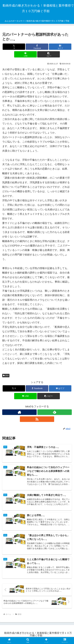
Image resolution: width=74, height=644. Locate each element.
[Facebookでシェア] (37, 47)
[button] (49, 54)
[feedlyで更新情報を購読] (55, 412)
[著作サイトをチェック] (19, 412)
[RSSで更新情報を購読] (37, 419)
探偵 (6, 375)
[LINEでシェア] (25, 54)
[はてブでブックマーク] (60, 47)
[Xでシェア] (14, 47)
